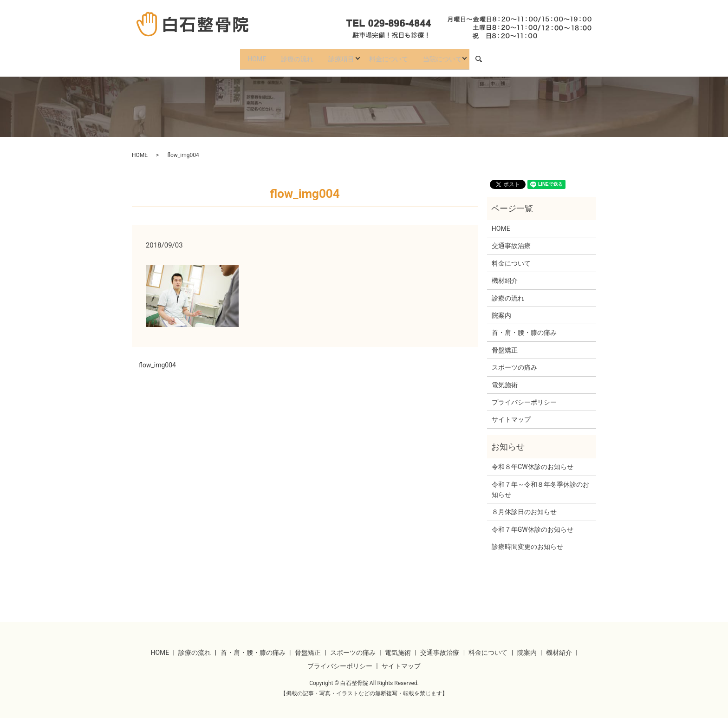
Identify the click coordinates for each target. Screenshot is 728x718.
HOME (250, 56)
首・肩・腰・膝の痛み (524, 327)
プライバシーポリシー (524, 396)
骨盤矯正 (505, 344)
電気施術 (505, 379)
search (492, 56)
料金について (392, 56)
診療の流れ (293, 56)
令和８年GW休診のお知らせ (533, 461)
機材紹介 (505, 275)
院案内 (501, 309)
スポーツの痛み (514, 361)
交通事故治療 (511, 240)
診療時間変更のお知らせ (527, 541)
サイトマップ (511, 414)
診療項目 (341, 56)
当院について (449, 56)
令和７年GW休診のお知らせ (533, 523)
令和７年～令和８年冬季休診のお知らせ (540, 483)
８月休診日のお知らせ (524, 506)
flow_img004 (157, 359)
